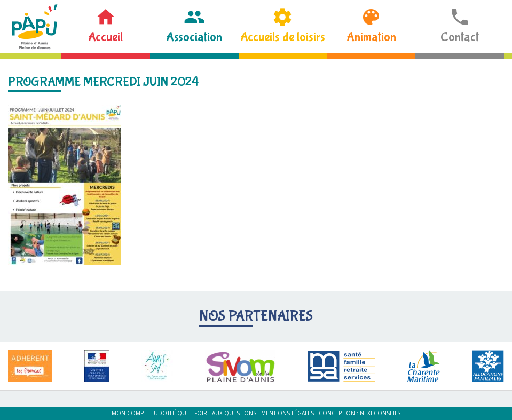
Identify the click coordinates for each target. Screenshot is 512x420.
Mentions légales (287, 413)
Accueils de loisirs (283, 37)
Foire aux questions (225, 413)
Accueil (105, 37)
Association (194, 37)
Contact (460, 37)
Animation (371, 37)
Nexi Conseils (380, 413)
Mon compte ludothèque (151, 413)
